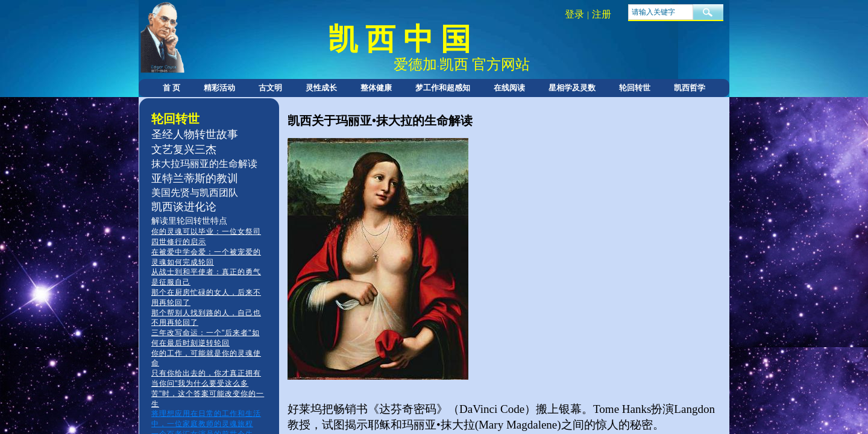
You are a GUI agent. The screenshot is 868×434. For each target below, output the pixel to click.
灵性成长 (321, 88)
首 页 (171, 88)
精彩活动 (219, 88)
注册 (602, 14)
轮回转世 (635, 88)
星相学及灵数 (572, 88)
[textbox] (661, 12)
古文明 (270, 88)
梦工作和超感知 (443, 88)
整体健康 (376, 88)
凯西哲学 (690, 88)
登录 (574, 14)
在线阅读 (509, 88)
